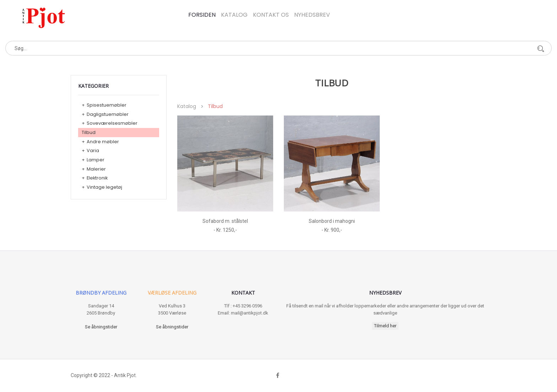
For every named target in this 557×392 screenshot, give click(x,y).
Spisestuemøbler (107, 105)
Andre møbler (103, 142)
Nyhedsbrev (312, 15)
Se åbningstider (101, 327)
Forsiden (202, 15)
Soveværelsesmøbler (112, 123)
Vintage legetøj (104, 187)
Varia (93, 151)
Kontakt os (271, 15)
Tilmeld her (385, 326)
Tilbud (89, 132)
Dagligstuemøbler (108, 114)
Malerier (96, 169)
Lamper (96, 160)
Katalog (234, 15)
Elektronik (97, 178)
